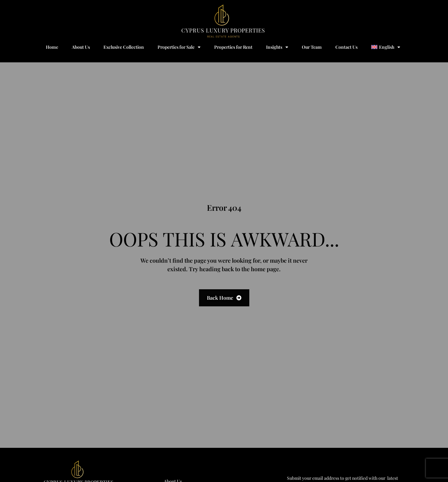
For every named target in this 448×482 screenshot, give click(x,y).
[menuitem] (386, 47)
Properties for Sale (179, 47)
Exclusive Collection (124, 47)
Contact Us (346, 47)
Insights (277, 47)
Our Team (312, 47)
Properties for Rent (233, 47)
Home (52, 47)
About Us (81, 47)
